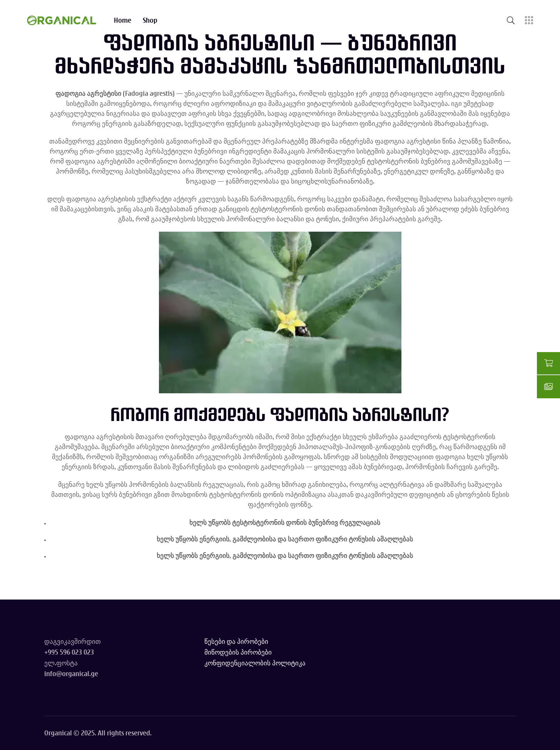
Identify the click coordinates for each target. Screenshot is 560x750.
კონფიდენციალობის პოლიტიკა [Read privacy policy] (255, 663)
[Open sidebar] (529, 20)
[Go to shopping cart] (548, 364)
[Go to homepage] (62, 20)
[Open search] (511, 20)
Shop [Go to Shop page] (150, 20)
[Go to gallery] (548, 387)
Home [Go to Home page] (123, 20)
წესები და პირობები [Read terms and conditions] (236, 641)
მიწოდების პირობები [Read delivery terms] (238, 652)
